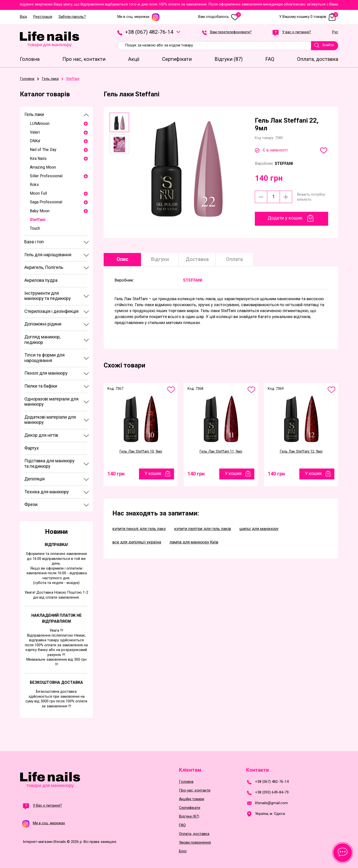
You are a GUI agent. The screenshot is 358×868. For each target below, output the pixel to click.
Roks (34, 185)
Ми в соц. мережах (139, 17)
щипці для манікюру (259, 529)
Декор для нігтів (41, 435)
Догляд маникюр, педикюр (42, 340)
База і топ (34, 242)
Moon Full (38, 193)
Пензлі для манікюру (46, 373)
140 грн (116, 474)
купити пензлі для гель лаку (139, 529)
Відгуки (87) (189, 816)
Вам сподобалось (220, 17)
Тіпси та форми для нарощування (45, 358)
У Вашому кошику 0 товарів (309, 17)
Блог (183, 851)
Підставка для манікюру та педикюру (49, 463)
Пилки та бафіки (41, 386)
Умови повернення (195, 843)
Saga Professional (46, 202)
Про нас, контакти (195, 790)
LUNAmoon (40, 124)
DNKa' (35, 141)
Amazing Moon (43, 167)
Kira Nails (38, 159)
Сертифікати (190, 808)
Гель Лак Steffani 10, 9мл (141, 451)
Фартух (32, 448)
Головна (186, 782)
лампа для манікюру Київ (194, 542)
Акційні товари (192, 799)
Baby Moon (40, 211)
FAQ (182, 825)
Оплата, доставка (194, 834)
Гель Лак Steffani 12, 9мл (301, 451)
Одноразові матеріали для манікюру (51, 402)
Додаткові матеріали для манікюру (50, 420)
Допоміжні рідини (43, 324)
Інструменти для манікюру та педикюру (48, 296)
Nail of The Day (43, 150)
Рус (335, 32)
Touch (35, 228)
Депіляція (35, 479)
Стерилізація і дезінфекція (51, 311)
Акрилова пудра (41, 280)
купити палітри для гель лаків (203, 529)
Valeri (35, 132)
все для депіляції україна (137, 542)
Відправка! (56, 545)
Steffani (38, 220)
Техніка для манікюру (47, 492)
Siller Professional (46, 176)
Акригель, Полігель (44, 267)
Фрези (31, 504)
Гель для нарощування (48, 255)
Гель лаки (34, 114)
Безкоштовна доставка (56, 682)
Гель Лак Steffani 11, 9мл (221, 451)
